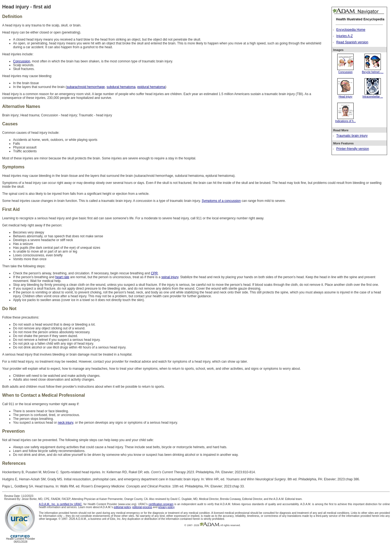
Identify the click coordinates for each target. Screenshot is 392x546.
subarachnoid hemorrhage (86, 87)
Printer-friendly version (353, 149)
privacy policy (166, 507)
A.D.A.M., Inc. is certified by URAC (60, 504)
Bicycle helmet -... (373, 71)
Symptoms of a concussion (221, 201)
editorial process (142, 507)
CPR (154, 273)
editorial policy (122, 507)
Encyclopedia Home (351, 30)
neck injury (65, 423)
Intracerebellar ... (373, 95)
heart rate (62, 277)
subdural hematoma (121, 87)
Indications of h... (345, 120)
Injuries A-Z (344, 36)
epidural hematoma (151, 87)
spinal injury (170, 277)
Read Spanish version (352, 42)
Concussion (345, 71)
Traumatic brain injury (352, 136)
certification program (161, 504)
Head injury (345, 95)
